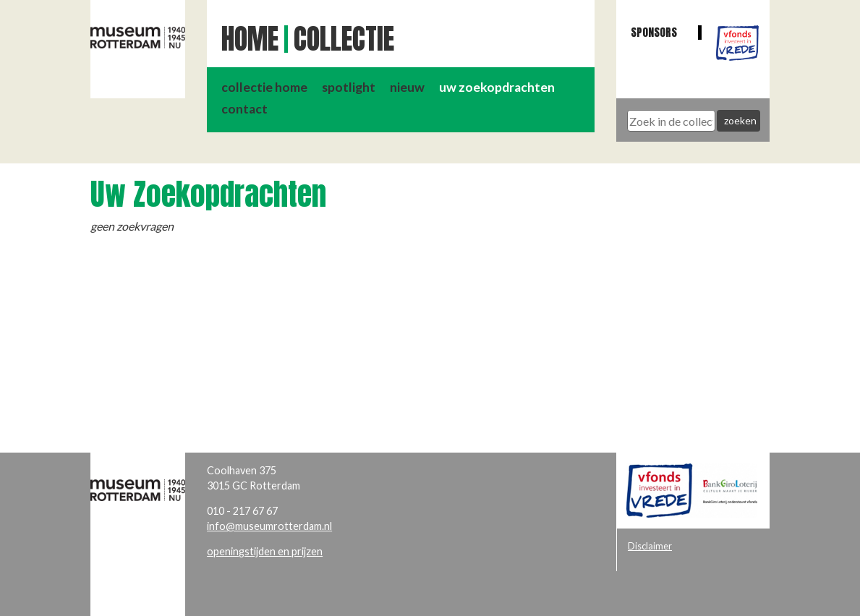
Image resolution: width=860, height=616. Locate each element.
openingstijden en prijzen (265, 551)
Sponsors (654, 32)
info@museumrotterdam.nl (269, 526)
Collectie (344, 39)
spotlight (349, 87)
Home (250, 39)
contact (244, 109)
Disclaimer (650, 546)
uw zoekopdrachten (497, 87)
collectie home (264, 87)
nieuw (407, 87)
